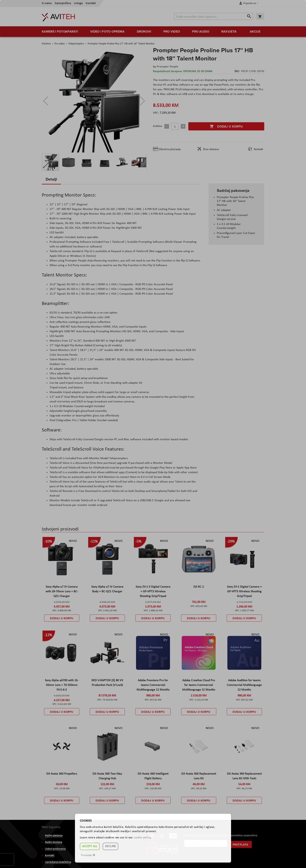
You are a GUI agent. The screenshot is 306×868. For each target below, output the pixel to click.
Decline (110, 846)
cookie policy (142, 838)
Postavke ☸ (88, 855)
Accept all (90, 846)
